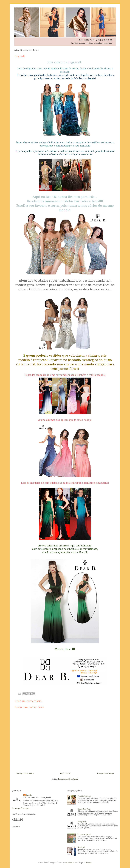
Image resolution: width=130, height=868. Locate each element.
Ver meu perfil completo (21, 808)
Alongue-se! (82, 822)
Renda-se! (81, 847)
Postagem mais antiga (105, 773)
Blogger (89, 863)
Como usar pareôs (84, 834)
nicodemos (70, 863)
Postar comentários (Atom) (68, 779)
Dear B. (29, 795)
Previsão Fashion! (84, 796)
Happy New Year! (84, 809)
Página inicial (65, 773)
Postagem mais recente (25, 773)
